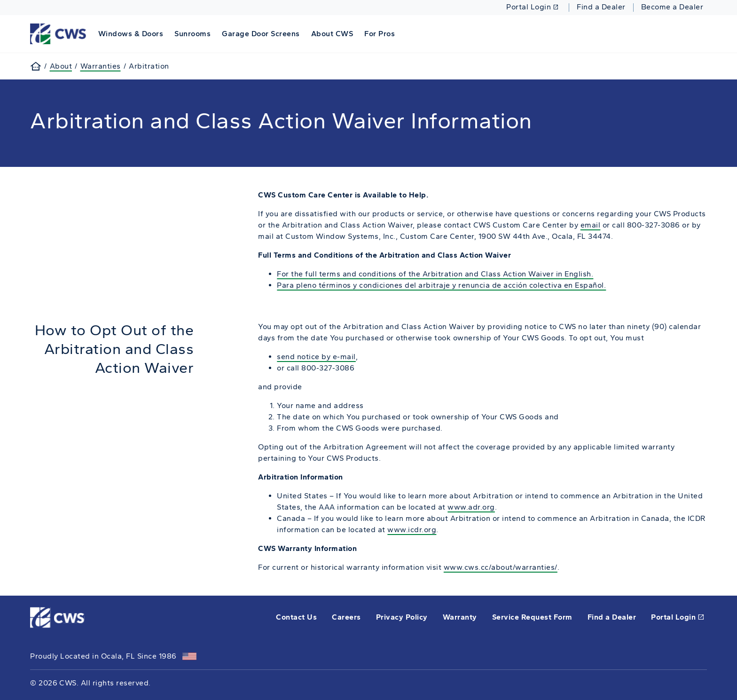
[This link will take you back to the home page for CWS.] (59, 33)
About (61, 66)
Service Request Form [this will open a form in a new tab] (532, 617)
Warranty (460, 617)
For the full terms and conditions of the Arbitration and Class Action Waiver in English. (435, 274)
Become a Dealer (672, 7)
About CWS (332, 34)
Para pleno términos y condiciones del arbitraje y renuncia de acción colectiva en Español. (441, 285)
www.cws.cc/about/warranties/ (501, 567)
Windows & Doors (131, 34)
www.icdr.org (412, 530)
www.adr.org (471, 507)
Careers (346, 617)
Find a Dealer (601, 7)
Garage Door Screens (261, 34)
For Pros (380, 34)
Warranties (101, 66)
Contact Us (296, 617)
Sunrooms (192, 34)
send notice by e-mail (316, 357)
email (591, 225)
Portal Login (532, 7)
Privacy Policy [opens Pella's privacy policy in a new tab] (402, 617)
